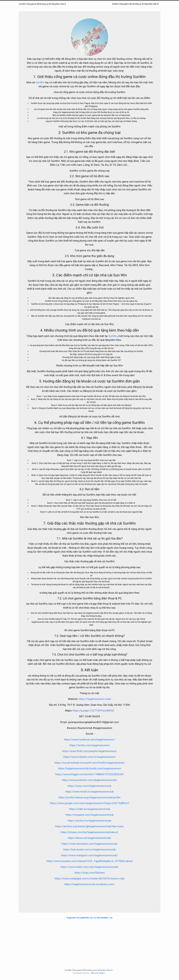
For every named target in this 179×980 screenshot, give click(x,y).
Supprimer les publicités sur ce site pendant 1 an (89, 918)
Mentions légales (98, 973)
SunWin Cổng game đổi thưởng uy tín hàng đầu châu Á (135, 4)
